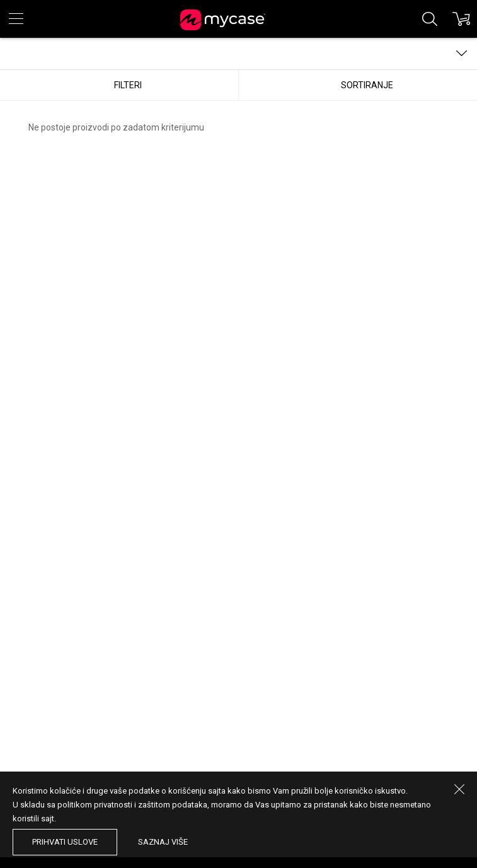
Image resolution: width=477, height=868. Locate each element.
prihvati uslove (65, 842)
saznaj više (163, 842)
